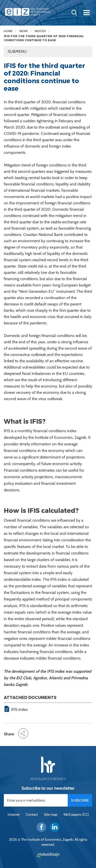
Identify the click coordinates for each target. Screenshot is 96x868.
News (24, 31)
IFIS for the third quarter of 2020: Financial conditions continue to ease (44, 38)
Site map (51, 814)
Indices (40, 31)
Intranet (14, 814)
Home (8, 31)
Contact (32, 814)
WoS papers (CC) (76, 814)
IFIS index (19, 709)
